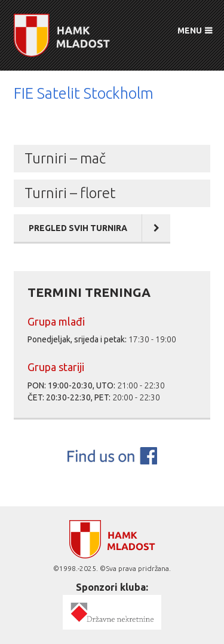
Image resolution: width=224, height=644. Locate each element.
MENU (190, 31)
